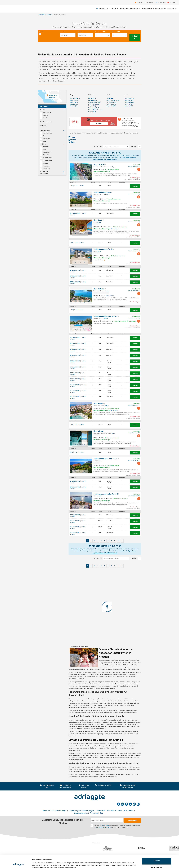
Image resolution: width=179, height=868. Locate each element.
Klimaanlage (47, 112)
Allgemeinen (105, 825)
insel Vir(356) (129, 104)
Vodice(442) (110, 98)
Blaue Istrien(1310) (94, 108)
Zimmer (46, 136)
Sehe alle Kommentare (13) (134, 405)
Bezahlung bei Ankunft (103, 785)
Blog (101, 813)
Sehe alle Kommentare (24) (134, 167)
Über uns (46, 811)
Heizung (46, 163)
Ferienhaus (47, 139)
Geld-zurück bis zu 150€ (47, 786)
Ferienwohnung (48, 133)
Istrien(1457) (74, 102)
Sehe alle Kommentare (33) (134, 433)
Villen (115, 9)
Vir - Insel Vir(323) (112, 102)
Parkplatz (46, 147)
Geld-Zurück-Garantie (84, 786)
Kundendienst (161, 3)
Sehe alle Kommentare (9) (134, 194)
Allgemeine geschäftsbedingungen (81, 811)
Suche (135, 37)
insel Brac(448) (129, 102)
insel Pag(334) (129, 106)
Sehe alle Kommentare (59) (134, 496)
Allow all (157, 849)
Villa (45, 141)
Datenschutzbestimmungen (104, 827)
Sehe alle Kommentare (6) (134, 251)
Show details (113, 863)
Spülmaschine (48, 160)
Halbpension (47, 152)
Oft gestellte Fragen (59, 811)
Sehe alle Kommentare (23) (134, 291)
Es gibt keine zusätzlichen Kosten (65, 786)
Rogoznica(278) (111, 106)
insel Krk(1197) (129, 98)
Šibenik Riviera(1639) (95, 102)
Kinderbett (46, 166)
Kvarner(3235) (74, 100)
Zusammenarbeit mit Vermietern (86, 813)
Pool (45, 149)
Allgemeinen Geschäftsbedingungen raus (105, 159)
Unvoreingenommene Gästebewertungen (127, 786)
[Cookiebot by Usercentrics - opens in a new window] (18, 864)
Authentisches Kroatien (130, 9)
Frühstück (46, 155)
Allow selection (157, 856)
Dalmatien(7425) (75, 98)
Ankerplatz (47, 169)
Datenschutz (100, 811)
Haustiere (46, 118)
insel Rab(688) (129, 100)
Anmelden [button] (151, 3)
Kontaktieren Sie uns (115, 811)
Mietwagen (160, 9)
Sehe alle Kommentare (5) (134, 222)
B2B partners (129, 811)
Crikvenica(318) (111, 104)
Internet (46, 115)
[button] (169, 3)
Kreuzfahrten (148, 9)
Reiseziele (172, 9)
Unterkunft (105, 9)
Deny (157, 863)
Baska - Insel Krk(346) (113, 100)
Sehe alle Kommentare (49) (134, 318)
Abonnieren (132, 821)
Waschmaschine (48, 158)
